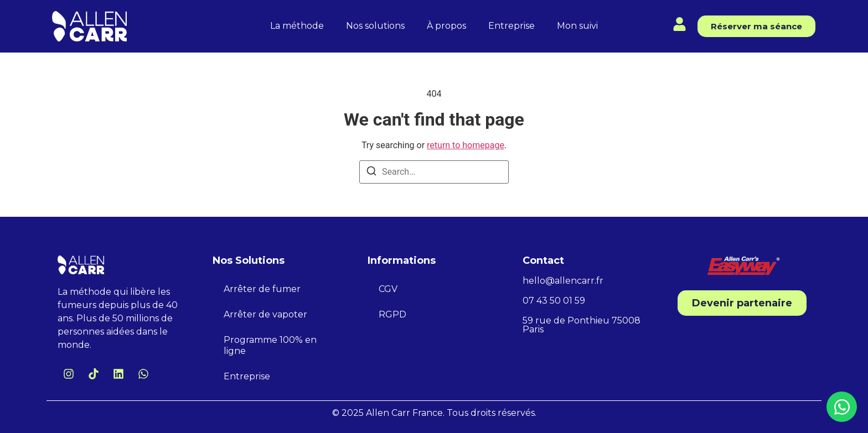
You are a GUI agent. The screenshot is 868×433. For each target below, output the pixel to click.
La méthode (297, 26)
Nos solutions (375, 26)
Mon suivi (577, 26)
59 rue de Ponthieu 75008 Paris (582, 325)
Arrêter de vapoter (265, 314)
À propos (446, 26)
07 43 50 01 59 (554, 301)
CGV (388, 289)
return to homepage (466, 145)
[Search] (371, 173)
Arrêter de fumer (262, 289)
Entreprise (512, 26)
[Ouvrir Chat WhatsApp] (842, 407)
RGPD (392, 314)
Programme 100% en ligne (270, 345)
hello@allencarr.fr (563, 281)
